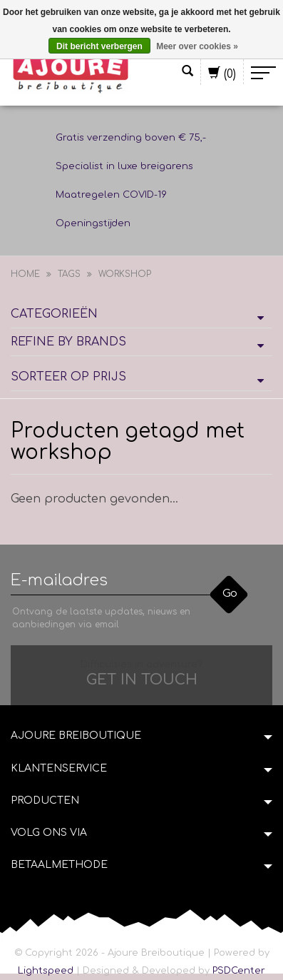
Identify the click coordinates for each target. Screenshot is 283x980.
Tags (69, 274)
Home (25, 274)
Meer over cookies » (197, 46)
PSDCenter (239, 971)
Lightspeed (46, 971)
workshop (125, 274)
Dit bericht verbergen (99, 46)
